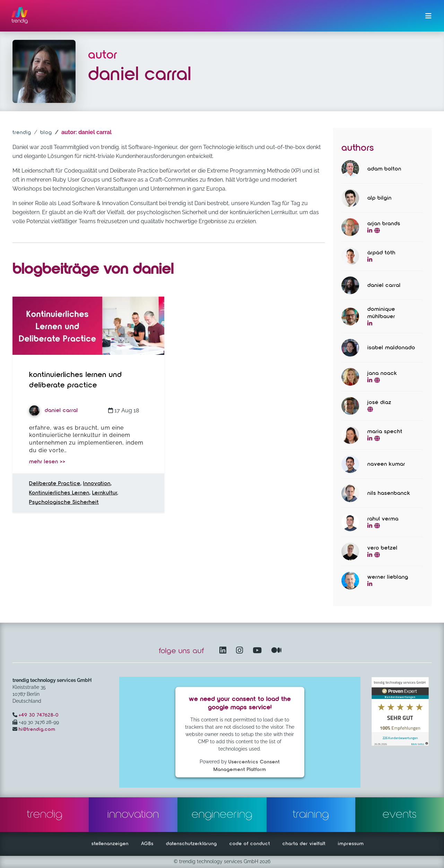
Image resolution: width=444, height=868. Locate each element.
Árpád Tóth (381, 253)
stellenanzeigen (110, 844)
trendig (22, 133)
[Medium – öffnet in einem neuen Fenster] (277, 651)
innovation (133, 815)
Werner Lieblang (388, 577)
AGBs (147, 844)
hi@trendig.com (37, 729)
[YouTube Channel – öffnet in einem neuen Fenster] (259, 651)
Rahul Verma (383, 519)
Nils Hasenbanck (389, 493)
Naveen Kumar (386, 464)
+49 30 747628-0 (39, 715)
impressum (351, 844)
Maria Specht (385, 432)
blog (46, 133)
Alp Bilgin (380, 198)
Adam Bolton (384, 169)
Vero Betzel (382, 548)
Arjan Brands (384, 224)
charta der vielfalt (304, 844)
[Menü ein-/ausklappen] (428, 16)
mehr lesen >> (47, 462)
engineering (222, 815)
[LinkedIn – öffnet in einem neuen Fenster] (224, 651)
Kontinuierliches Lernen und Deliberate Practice (76, 380)
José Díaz (379, 403)
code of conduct (250, 844)
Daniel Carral (54, 411)
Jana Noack (382, 374)
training (311, 815)
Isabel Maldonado (391, 348)
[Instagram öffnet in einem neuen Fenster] (241, 651)
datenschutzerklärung (191, 844)
